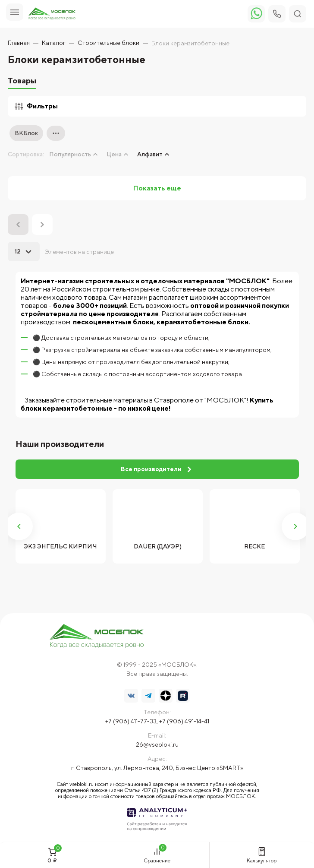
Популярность (70, 154)
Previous (19, 526)
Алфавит (150, 154)
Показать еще (157, 188)
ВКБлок (26, 133)
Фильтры (36, 106)
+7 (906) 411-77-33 (131, 721)
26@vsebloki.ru (157, 744)
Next (295, 526)
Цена (114, 154)
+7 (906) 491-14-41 (184, 721)
